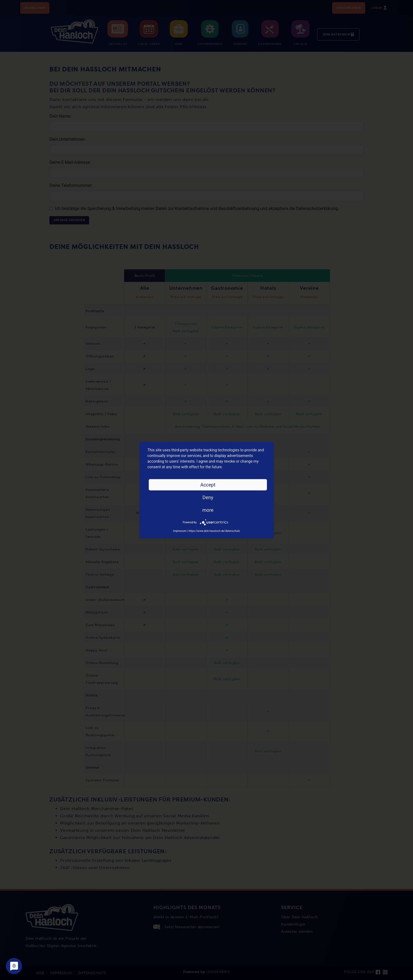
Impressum (180, 531)
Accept (208, 485)
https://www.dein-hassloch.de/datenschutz (214, 531)
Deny (208, 497)
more (208, 510)
